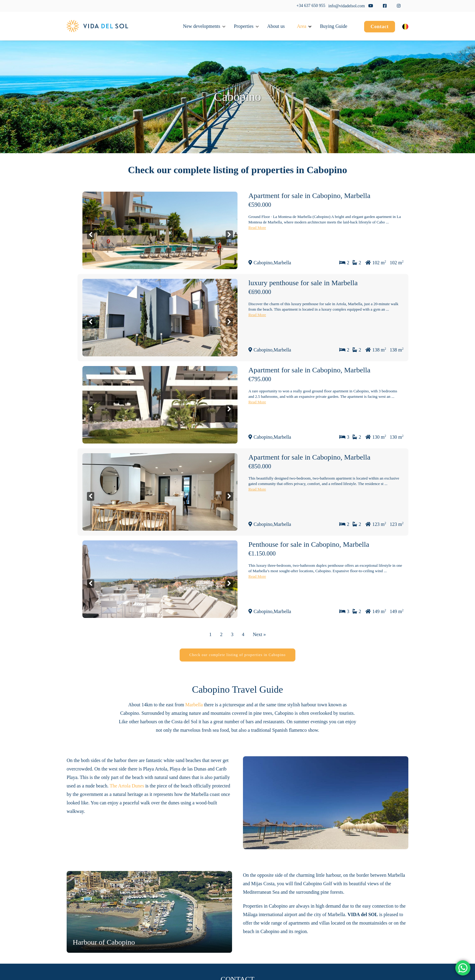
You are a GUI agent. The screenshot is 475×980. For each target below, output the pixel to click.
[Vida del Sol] (97, 26)
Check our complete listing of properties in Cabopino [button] (237, 655)
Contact (380, 26)
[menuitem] (380, 28)
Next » (259, 634)
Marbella (194, 705)
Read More (257, 228)
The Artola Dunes (127, 786)
